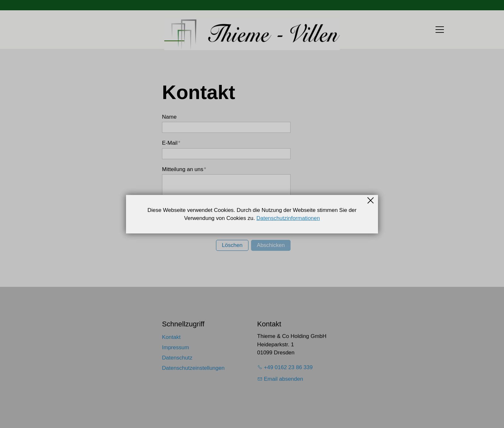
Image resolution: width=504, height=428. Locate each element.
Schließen (371, 200)
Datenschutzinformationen (288, 218)
